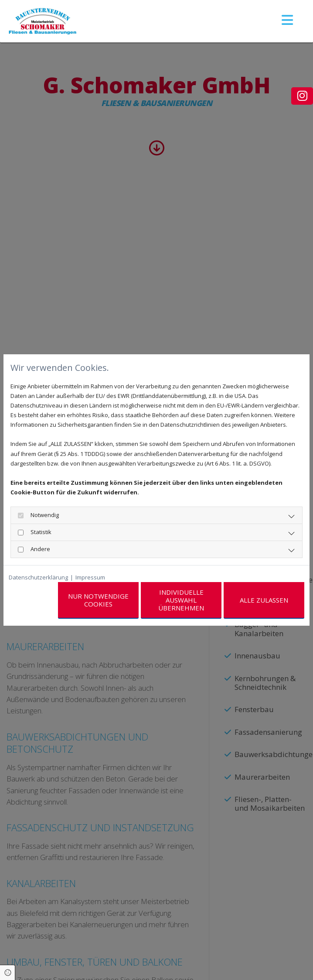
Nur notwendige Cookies (98, 600)
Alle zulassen (264, 600)
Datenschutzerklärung (38, 577)
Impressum (90, 577)
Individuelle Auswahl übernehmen (181, 600)
